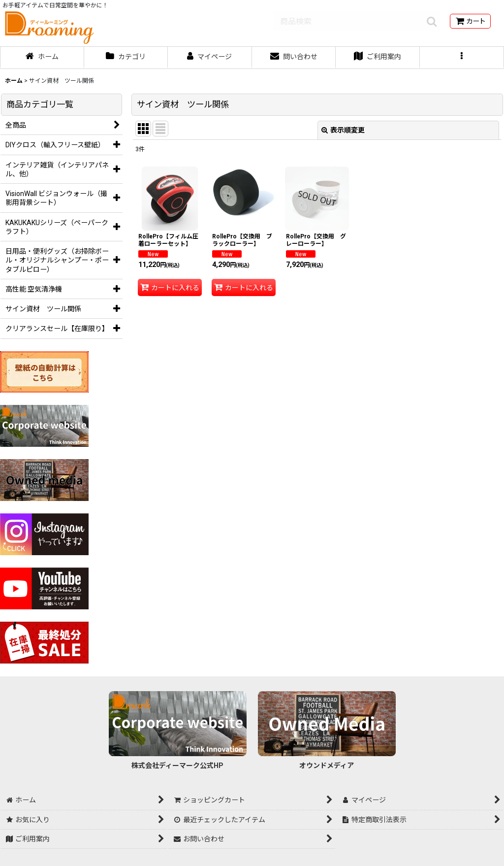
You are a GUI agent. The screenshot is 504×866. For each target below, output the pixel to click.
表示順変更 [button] (343, 130)
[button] (462, 58)
